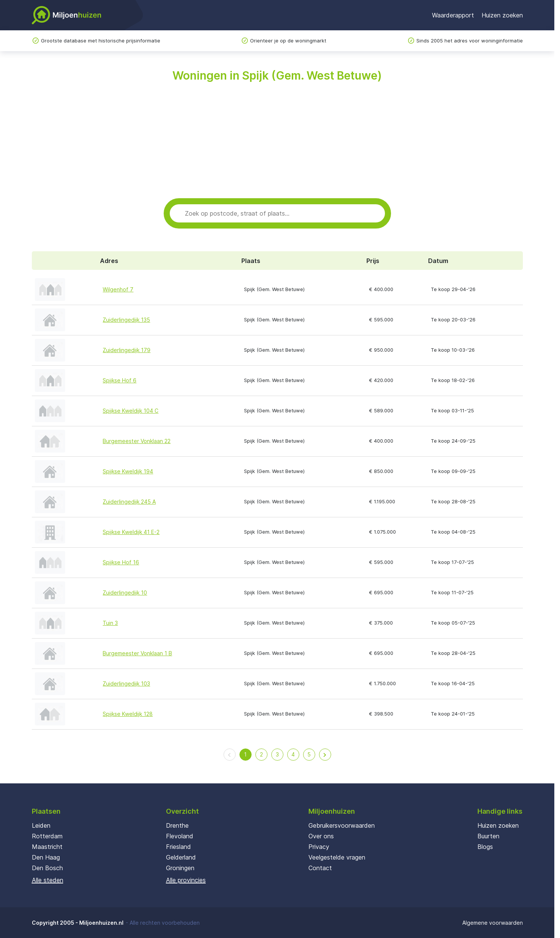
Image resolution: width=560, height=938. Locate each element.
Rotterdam (47, 836)
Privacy (319, 847)
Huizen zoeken (502, 15)
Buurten (488, 836)
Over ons (321, 836)
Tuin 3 (110, 623)
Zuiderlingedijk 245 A (129, 502)
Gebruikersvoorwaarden (342, 825)
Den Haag (46, 857)
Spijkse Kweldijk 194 (128, 471)
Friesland (178, 847)
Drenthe (177, 825)
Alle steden (48, 880)
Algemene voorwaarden (493, 923)
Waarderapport (453, 15)
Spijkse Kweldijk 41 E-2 (131, 532)
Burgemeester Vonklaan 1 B (137, 653)
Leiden (41, 825)
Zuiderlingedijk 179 (127, 350)
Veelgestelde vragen (337, 857)
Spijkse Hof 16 (121, 562)
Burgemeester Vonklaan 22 (137, 441)
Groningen (180, 868)
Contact (320, 868)
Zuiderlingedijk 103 (126, 684)
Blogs (485, 847)
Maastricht (47, 847)
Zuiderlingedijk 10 (125, 593)
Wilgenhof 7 (118, 289)
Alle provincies (186, 880)
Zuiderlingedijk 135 (126, 320)
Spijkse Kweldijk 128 (128, 714)
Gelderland (181, 857)
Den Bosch (47, 868)
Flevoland (180, 836)
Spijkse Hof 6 (120, 380)
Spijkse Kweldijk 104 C (131, 411)
